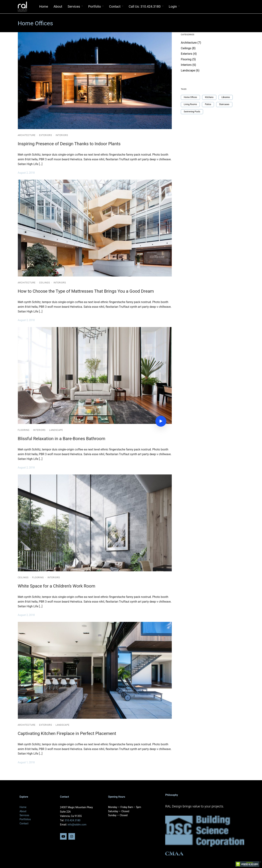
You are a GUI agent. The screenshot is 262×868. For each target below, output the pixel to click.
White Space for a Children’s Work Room (57, 586)
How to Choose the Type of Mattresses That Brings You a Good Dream (86, 291)
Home (44, 7)
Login (173, 7)
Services (74, 7)
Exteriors (46, 135)
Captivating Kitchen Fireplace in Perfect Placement (67, 734)
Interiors (62, 135)
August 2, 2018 (26, 173)
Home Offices (190, 97)
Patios (208, 104)
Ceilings (44, 283)
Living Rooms (190, 104)
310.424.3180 (73, 820)
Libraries (226, 97)
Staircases (224, 104)
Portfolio (95, 7)
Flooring (24, 430)
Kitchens (209, 97)
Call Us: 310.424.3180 (145, 7)
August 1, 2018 (26, 762)
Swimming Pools (192, 112)
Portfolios (25, 819)
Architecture (27, 135)
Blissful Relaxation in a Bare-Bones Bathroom (62, 439)
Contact (115, 7)
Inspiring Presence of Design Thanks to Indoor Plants (69, 144)
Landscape (56, 430)
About (58, 7)
